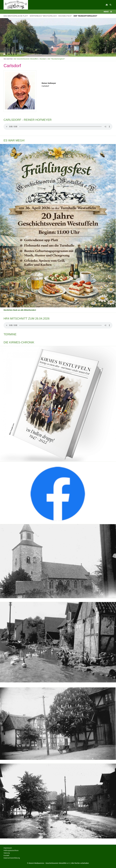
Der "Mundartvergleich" (56, 59)
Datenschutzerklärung (12, 858)
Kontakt (6, 855)
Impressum (8, 848)
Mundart (43, 59)
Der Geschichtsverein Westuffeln (26, 59)
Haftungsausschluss (11, 850)
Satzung (7, 853)
